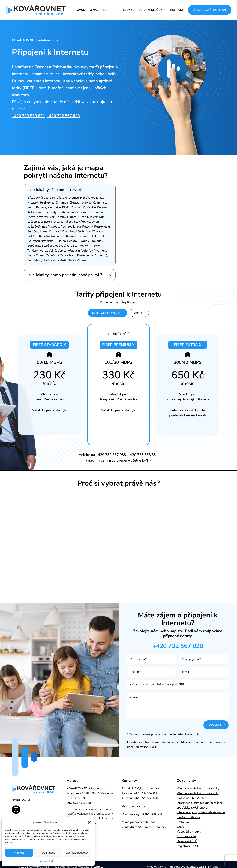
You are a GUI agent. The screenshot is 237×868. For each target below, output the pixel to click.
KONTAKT (177, 10)
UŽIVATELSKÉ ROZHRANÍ (210, 10)
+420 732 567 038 (63, 116)
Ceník (180, 829)
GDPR (52, 861)
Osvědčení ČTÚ (187, 843)
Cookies (43, 861)
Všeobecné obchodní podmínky (198, 790)
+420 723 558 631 (28, 116)
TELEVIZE (128, 10)
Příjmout (19, 853)
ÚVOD (81, 10)
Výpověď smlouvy (189, 834)
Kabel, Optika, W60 (110, 313)
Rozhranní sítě (186, 838)
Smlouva (183, 824)
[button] (89, 822)
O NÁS (94, 10)
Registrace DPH (187, 848)
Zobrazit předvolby (77, 853)
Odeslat (214, 726)
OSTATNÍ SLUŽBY (150, 10)
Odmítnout (48, 853)
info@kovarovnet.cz (145, 790)
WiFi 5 (138, 314)
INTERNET (110, 10)
